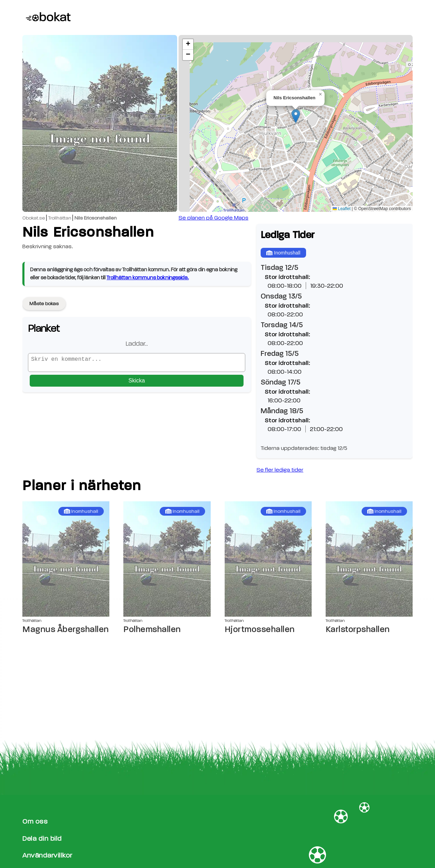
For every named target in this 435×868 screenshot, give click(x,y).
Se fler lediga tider (280, 470)
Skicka (137, 383)
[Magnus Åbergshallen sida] (66, 559)
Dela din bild (42, 838)
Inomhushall (283, 253)
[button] (296, 116)
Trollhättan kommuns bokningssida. (148, 278)
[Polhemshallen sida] (167, 559)
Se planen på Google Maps (213, 218)
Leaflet (342, 209)
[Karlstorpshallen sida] (369, 559)
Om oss (35, 821)
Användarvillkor (47, 855)
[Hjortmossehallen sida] (268, 559)
